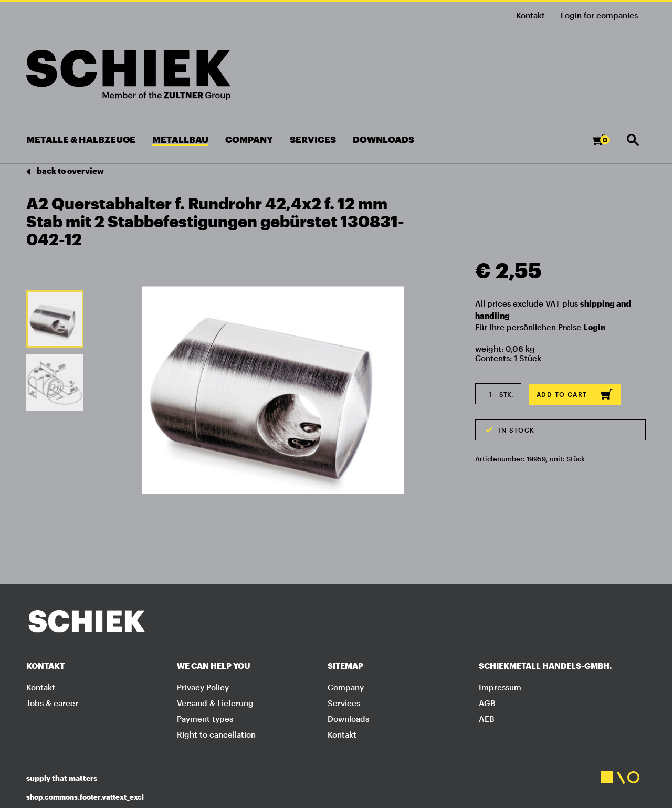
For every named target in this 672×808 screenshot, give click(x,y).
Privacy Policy (203, 687)
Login (594, 327)
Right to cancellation (216, 734)
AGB (487, 703)
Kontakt (531, 15)
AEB (487, 719)
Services (344, 703)
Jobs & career (52, 703)
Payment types (205, 719)
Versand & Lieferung (215, 703)
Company (346, 687)
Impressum (500, 687)
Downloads (348, 719)
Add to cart (575, 394)
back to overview (65, 171)
